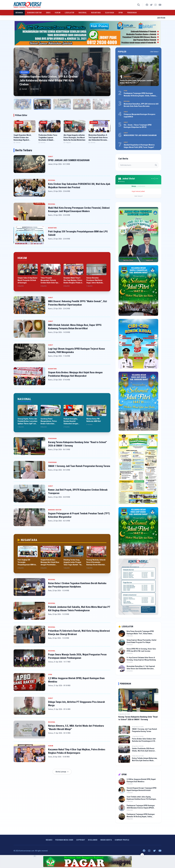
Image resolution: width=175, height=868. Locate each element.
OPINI (121, 13)
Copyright (81, 840)
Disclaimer (93, 840)
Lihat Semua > (154, 52)
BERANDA (19, 13)
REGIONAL (52, 180)
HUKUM (58, 13)
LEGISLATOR (70, 13)
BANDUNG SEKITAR (34, 13)
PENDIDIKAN (132, 13)
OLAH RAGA (110, 13)
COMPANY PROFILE (122, 840)
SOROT (51, 157)
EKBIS (48, 13)
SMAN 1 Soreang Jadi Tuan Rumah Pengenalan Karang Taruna (79, 466)
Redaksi (49, 840)
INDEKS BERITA (106, 840)
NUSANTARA (96, 13)
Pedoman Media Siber (64, 840)
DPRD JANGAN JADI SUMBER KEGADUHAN (69, 160)
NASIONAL (83, 13)
